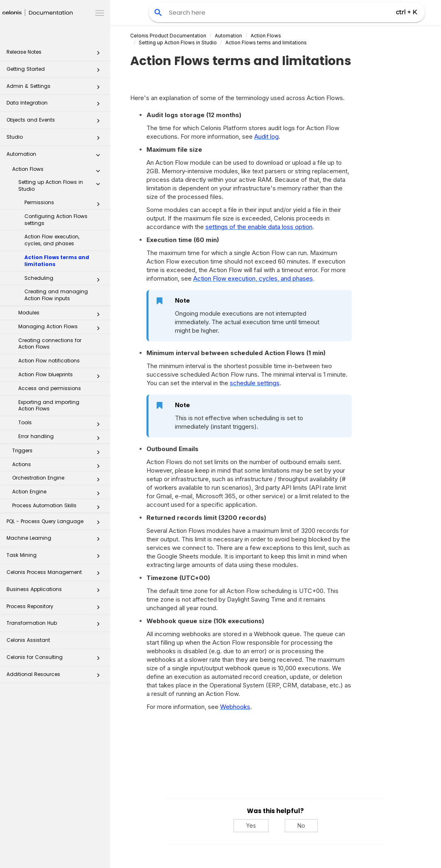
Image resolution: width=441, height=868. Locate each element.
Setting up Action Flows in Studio (61, 185)
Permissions (64, 204)
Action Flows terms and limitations (57, 261)
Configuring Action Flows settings (56, 220)
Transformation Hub (56, 625)
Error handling (61, 438)
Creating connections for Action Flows (50, 344)
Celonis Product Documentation (168, 36)
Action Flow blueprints (61, 376)
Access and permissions (50, 388)
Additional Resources (56, 677)
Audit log (266, 136)
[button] (98, 55)
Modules (61, 314)
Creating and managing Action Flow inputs (56, 295)
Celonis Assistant (28, 640)
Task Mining (56, 557)
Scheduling (64, 280)
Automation (56, 156)
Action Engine (58, 493)
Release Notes (56, 54)
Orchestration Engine (58, 480)
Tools (61, 424)
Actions (58, 466)
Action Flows (58, 171)
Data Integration (56, 105)
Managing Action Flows (61, 328)
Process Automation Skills (58, 507)
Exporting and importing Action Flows (49, 406)
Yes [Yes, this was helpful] (251, 825)
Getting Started (56, 71)
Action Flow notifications (49, 361)
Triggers (58, 452)
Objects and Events (56, 122)
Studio (56, 139)
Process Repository (56, 609)
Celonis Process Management (56, 575)
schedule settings (255, 383)
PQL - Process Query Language (56, 524)
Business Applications (56, 592)
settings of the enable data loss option (259, 227)
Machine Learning (56, 540)
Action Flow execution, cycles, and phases (52, 240)
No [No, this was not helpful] (301, 825)
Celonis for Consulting (56, 660)
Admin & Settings (56, 88)
